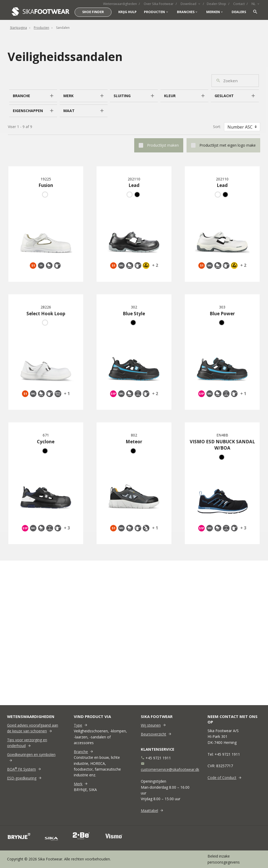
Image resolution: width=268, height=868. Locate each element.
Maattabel (149, 811)
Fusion (46, 185)
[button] (33, 96)
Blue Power (222, 314)
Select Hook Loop (46, 314)
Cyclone (46, 442)
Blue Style (134, 314)
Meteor (134, 442)
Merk (78, 784)
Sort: (217, 127)
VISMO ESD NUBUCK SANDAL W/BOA (222, 445)
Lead (134, 185)
